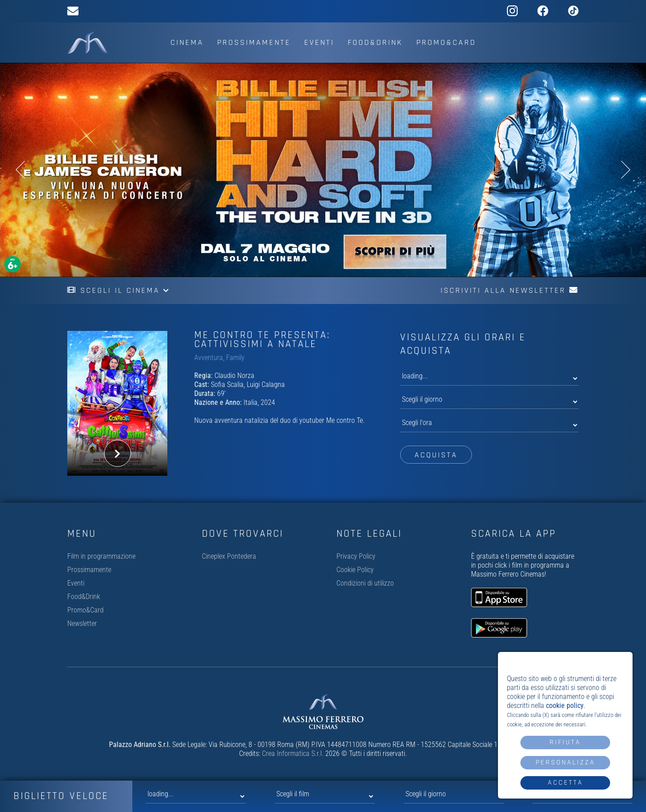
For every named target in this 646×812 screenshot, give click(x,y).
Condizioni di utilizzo (365, 583)
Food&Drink (375, 42)
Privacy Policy (356, 556)
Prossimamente (254, 42)
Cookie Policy (355, 570)
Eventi (319, 42)
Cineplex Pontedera (229, 556)
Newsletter (82, 623)
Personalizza (565, 762)
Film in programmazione (101, 556)
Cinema (187, 42)
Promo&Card (446, 42)
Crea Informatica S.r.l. (293, 753)
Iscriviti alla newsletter (510, 290)
